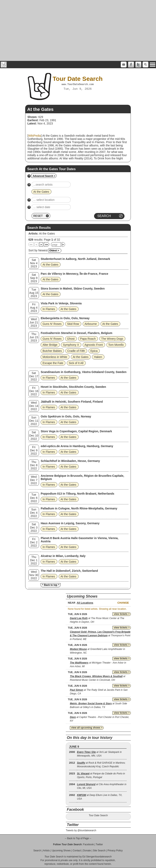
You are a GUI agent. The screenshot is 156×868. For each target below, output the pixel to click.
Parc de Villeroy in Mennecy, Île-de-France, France (74, 274)
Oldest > (54, 251)
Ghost (71, 339)
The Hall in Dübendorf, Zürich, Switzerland (69, 571)
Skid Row (73, 324)
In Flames (49, 309)
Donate (87, 851)
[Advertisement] (78, 30)
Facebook (88, 844)
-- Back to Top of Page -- (78, 838)
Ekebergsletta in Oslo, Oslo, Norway (65, 318)
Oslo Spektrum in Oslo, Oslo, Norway (66, 416)
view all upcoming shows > (87, 728)
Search (37, 851)
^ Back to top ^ (51, 585)
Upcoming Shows (61, 851)
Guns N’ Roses (52, 324)
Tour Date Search (98, 815)
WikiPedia (35, 136)
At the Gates (47, 233)
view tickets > (122, 614)
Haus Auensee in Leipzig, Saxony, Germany (70, 523)
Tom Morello (116, 345)
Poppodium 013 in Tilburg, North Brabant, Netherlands (77, 494)
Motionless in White (55, 357)
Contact (77, 851)
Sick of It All (76, 363)
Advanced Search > (44, 176)
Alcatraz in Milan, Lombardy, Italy (63, 556)
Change (123, 603)
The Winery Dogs (112, 339)
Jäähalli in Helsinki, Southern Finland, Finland (72, 402)
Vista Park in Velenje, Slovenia (61, 303)
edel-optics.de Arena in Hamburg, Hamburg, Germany (77, 446)
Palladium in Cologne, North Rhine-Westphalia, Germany (79, 508)
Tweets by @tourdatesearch (81, 830)
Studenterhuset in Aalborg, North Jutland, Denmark (75, 259)
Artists (46, 851)
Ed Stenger (89, 857)
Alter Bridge (50, 345)
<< (31, 245)
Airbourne (91, 324)
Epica (94, 351)
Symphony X (71, 345)
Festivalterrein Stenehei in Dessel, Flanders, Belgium (76, 333)
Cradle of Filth (76, 351)
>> (47, 245)
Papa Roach (88, 339)
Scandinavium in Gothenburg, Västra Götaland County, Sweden (83, 372)
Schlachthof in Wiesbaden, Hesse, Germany (70, 461)
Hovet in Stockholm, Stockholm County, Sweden (73, 387)
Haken (98, 357)
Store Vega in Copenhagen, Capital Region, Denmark (76, 431)
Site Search (99, 851)
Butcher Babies (52, 351)
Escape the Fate (53, 363)
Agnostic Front (94, 345)
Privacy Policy (115, 851)
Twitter (99, 844)
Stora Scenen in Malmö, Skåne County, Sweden (73, 289)
